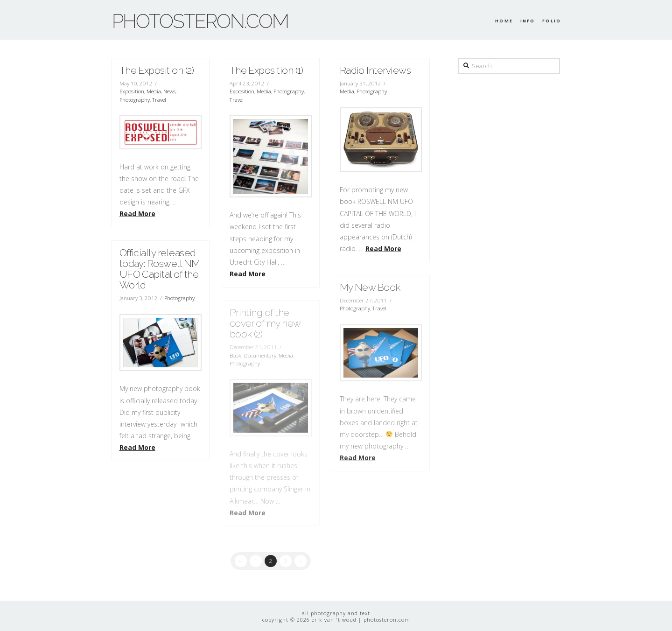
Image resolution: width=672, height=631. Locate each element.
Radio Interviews (375, 70)
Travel (159, 100)
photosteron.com (200, 21)
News (169, 91)
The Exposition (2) (157, 70)
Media (154, 91)
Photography (135, 100)
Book (235, 355)
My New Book (370, 287)
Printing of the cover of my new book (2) (265, 323)
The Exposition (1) (266, 70)
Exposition (132, 91)
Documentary (260, 355)
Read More (137, 214)
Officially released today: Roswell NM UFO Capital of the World (160, 269)
